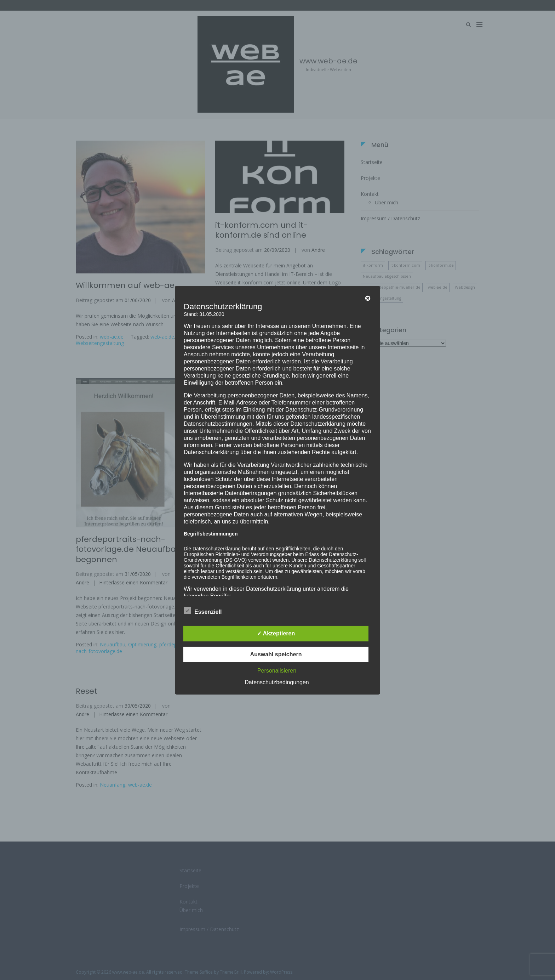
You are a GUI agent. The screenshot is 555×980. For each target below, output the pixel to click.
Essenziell (203, 611)
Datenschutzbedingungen (277, 682)
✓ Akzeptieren (276, 633)
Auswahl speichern (276, 654)
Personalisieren (277, 671)
